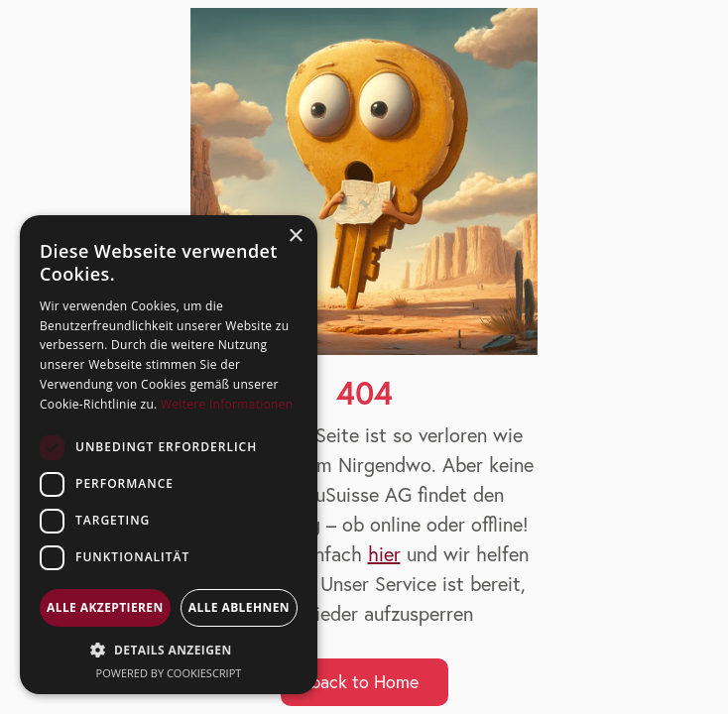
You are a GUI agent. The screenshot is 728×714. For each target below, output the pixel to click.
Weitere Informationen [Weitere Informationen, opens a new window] (227, 404)
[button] (169, 650)
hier (384, 554)
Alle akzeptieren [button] (105, 607)
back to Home (364, 682)
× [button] (295, 237)
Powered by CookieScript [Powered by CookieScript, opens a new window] (169, 673)
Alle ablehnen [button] (239, 607)
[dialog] (169, 455)
